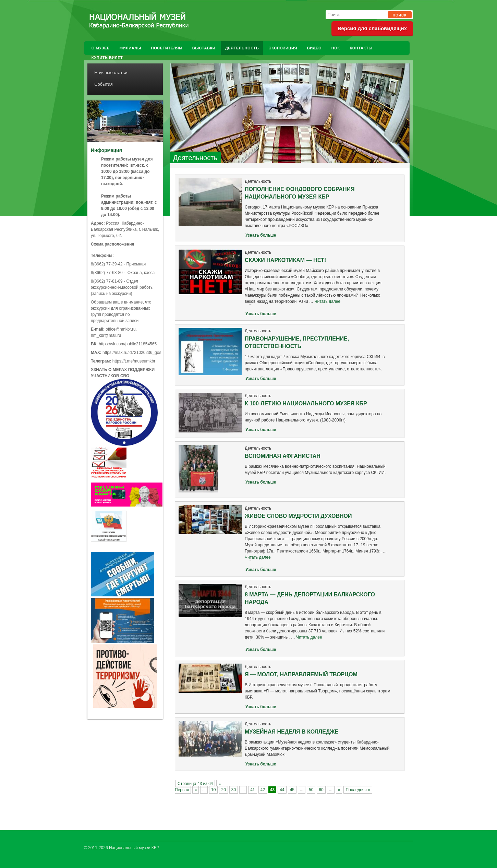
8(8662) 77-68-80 (107, 273)
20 (223, 790)
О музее (101, 48)
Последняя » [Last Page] (358, 790)
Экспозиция (283, 48)
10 (213, 790)
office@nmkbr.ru (120, 329)
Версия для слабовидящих (372, 28)
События (104, 84)
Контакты (361, 48)
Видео (314, 48)
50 (311, 790)
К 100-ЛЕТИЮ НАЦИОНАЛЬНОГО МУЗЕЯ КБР (306, 403)
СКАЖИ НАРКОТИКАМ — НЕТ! (285, 260)
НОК (336, 48)
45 (292, 790)
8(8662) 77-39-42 (107, 264)
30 (234, 790)
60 (321, 790)
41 (252, 790)
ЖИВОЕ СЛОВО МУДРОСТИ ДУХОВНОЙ (298, 516)
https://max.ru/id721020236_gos (132, 353)
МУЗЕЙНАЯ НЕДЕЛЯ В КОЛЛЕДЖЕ (292, 732)
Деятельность (242, 48)
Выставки (204, 48)
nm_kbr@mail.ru (106, 335)
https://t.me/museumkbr (134, 361)
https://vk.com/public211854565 (128, 344)
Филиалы (130, 48)
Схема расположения (113, 244)
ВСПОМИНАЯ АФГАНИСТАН (283, 456)
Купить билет (107, 58)
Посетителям (167, 48)
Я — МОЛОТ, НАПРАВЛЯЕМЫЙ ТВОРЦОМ (301, 674)
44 (282, 790)
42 (263, 790)
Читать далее (319, 303)
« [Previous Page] (196, 790)
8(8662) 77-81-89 (107, 281)
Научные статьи (111, 73)
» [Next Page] (339, 790)
